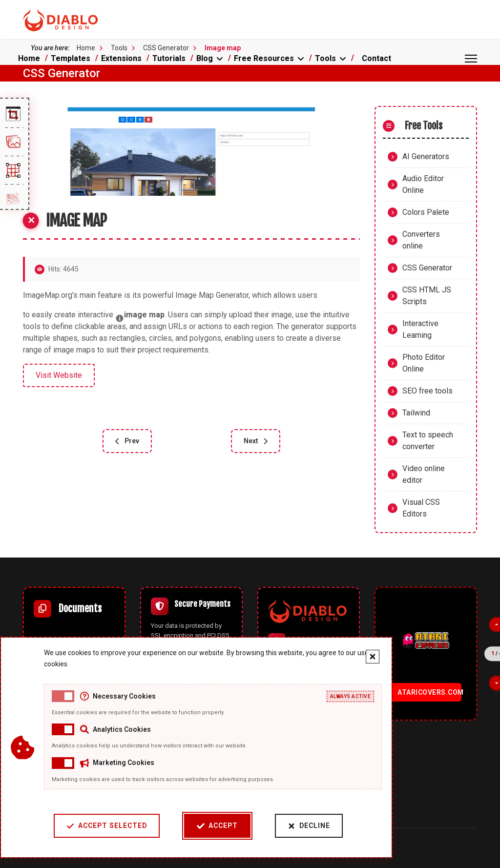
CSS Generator (427, 268)
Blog (205, 58)
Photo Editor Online (424, 363)
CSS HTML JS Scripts (427, 296)
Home (29, 58)
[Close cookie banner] (372, 657)
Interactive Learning (420, 329)
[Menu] (471, 59)
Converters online (421, 240)
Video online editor (424, 474)
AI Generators (426, 156)
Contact (376, 58)
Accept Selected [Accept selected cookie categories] (106, 826)
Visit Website (59, 375)
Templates (71, 58)
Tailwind (416, 413)
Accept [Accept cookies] (217, 826)
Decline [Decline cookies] (308, 826)
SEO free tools (427, 391)
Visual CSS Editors (421, 508)
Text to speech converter (428, 441)
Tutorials (169, 58)
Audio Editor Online (423, 184)
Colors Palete (426, 212)
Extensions (121, 58)
